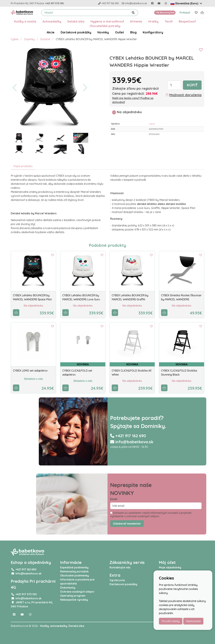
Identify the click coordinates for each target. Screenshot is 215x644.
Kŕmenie (136, 21)
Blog (133, 32)
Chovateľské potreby (105, 26)
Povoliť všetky (171, 621)
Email (114, 499)
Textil (169, 21)
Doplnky (29, 39)
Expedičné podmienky (74, 567)
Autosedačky (52, 21)
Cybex (15, 39)
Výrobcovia (117, 580)
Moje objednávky (170, 567)
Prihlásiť (185, 13)
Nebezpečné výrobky (74, 600)
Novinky (103, 32)
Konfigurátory (153, 32)
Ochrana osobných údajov (77, 592)
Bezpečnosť (187, 21)
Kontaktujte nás (120, 567)
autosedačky (59, 626)
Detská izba (76, 21)
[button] (15, 88)
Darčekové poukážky (76, 32)
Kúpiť (192, 85)
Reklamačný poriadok (74, 571)
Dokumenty (68, 588)
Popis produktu (23, 166)
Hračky (153, 21)
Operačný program (73, 596)
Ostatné (45, 39)
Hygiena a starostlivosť (107, 21)
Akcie (51, 32)
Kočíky (45, 626)
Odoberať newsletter (127, 524)
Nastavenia (193, 621)
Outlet (120, 32)
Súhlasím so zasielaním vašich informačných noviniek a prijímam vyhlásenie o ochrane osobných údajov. (151, 514)
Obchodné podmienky (74, 575)
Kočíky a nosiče (25, 21)
